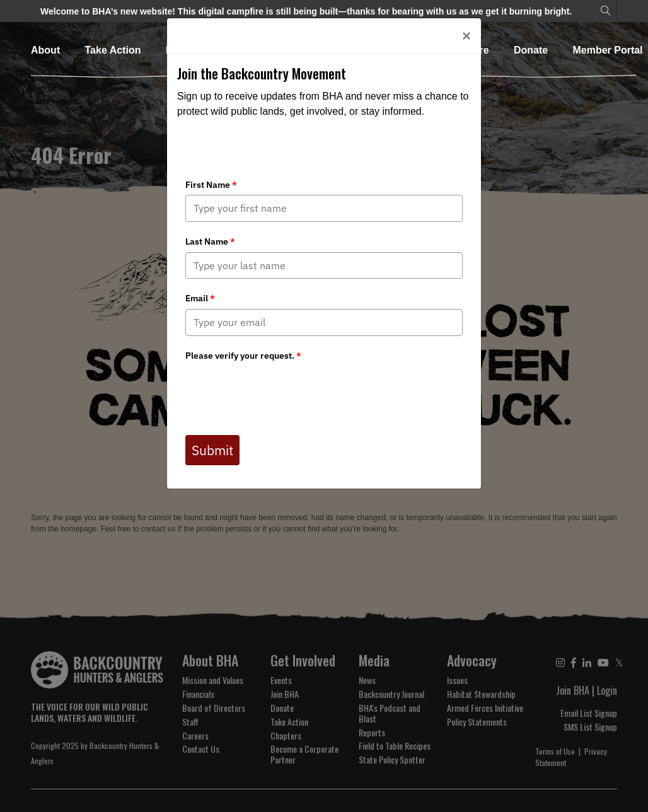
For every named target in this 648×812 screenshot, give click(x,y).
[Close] (466, 36)
